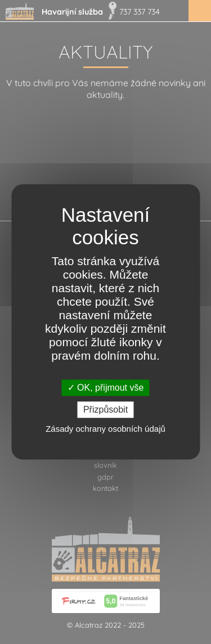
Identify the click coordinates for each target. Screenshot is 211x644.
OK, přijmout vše (106, 388)
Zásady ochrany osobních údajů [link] (105, 429)
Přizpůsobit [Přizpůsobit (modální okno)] (105, 410)
